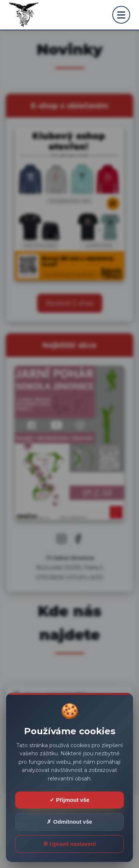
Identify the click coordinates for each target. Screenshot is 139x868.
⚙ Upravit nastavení (69, 844)
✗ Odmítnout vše (69, 822)
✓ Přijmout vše (69, 800)
